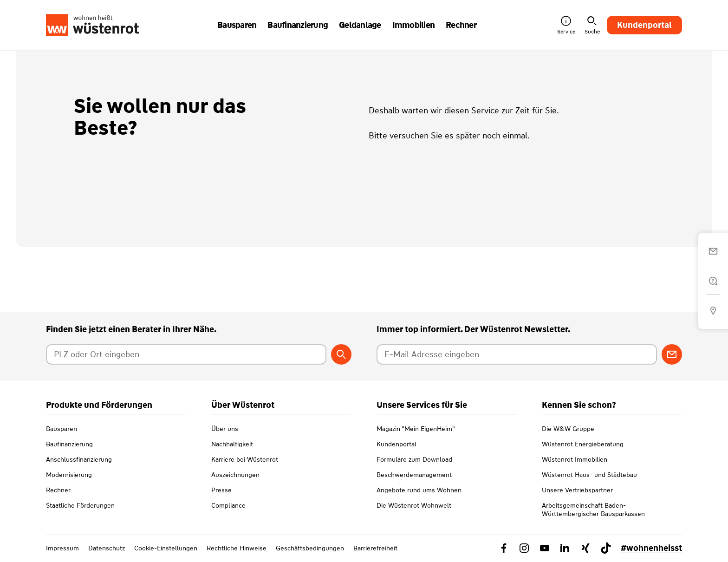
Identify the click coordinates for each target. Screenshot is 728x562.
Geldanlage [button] (360, 25)
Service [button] (566, 25)
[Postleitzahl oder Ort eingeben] (186, 354)
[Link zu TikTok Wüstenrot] (606, 548)
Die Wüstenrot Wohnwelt (414, 505)
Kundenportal (644, 25)
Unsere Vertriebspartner (577, 490)
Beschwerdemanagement (414, 475)
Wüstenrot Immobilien (575, 459)
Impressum (62, 548)
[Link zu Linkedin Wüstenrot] (565, 548)
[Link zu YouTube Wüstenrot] (545, 548)
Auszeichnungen (235, 475)
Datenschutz (107, 548)
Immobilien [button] (414, 25)
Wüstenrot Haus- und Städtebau (589, 475)
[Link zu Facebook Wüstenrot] (504, 548)
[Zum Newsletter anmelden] (672, 354)
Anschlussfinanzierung (79, 459)
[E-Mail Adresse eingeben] (517, 354)
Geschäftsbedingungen (310, 548)
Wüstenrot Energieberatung (583, 444)
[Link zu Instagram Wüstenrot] (524, 548)
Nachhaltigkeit (232, 444)
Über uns (225, 429)
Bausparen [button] (237, 25)
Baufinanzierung (69, 444)
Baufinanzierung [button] (298, 25)
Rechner (58, 490)
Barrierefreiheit (375, 548)
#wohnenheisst (651, 548)
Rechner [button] (461, 25)
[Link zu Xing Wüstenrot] (585, 548)
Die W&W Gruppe (568, 429)
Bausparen (62, 429)
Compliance (228, 505)
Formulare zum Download (414, 459)
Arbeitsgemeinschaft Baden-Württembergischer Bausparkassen (593, 510)
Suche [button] (592, 25)
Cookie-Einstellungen (166, 548)
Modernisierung (69, 475)
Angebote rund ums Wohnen (419, 490)
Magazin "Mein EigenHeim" (416, 429)
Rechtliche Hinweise (237, 548)
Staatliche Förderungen (80, 505)
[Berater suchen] (341, 354)
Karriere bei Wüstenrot (245, 459)
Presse (221, 490)
